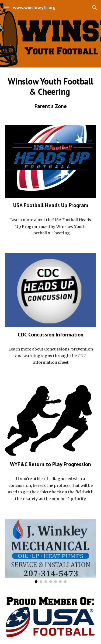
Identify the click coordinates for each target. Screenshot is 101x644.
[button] (6, 7)
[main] (51, 93)
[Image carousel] (51, 551)
